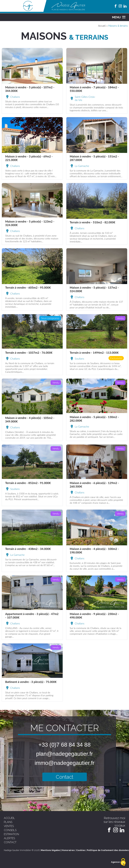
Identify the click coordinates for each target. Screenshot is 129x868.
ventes (9, 826)
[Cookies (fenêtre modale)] (123, 862)
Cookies (81, 850)
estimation (11, 834)
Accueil (102, 26)
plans (8, 822)
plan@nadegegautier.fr (64, 754)
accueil (9, 818)
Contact (64, 777)
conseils (10, 830)
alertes (9, 838)
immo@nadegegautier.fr (64, 763)
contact (10, 842)
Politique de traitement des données (108, 850)
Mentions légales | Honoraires (58, 850)
